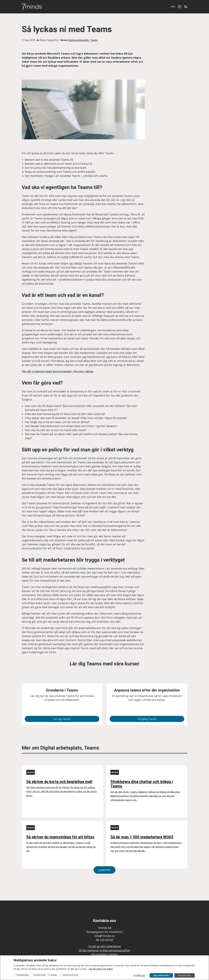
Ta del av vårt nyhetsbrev (105, 946)
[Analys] (49, 975)
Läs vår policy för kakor (101, 969)
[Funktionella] (32, 975)
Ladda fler (104, 870)
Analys (54, 975)
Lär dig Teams (62, 719)
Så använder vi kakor (104, 954)
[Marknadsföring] (61, 975)
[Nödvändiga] (15, 975)
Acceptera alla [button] (185, 975)
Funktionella (40, 975)
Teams (94, 40)
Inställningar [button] (139, 975)
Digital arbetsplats (78, 40)
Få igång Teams (147, 719)
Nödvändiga (23, 975)
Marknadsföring (70, 975)
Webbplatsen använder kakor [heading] (35, 960)
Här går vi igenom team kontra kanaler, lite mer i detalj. (58, 371)
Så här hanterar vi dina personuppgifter (104, 950)
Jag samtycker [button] (161, 975)
